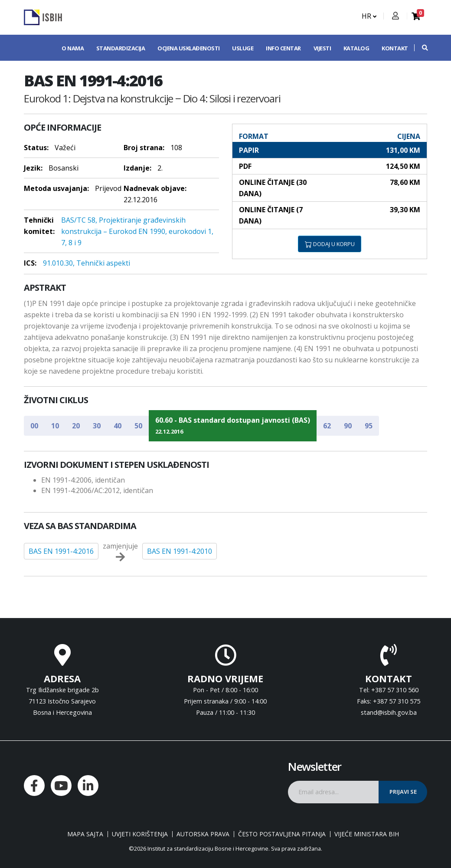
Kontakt (395, 48)
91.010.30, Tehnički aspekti (87, 263)
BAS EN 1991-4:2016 (61, 551)
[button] (421, 48)
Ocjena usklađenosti (189, 48)
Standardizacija (121, 48)
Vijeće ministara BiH (367, 834)
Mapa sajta (85, 834)
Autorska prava (203, 834)
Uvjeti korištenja (140, 834)
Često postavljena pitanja (282, 834)
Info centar (283, 48)
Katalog (356, 48)
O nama (73, 48)
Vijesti (322, 48)
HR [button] (369, 16)
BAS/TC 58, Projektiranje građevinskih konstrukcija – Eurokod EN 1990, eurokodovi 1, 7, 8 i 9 (137, 231)
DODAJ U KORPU (330, 244)
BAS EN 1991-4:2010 (180, 551)
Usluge (243, 48)
